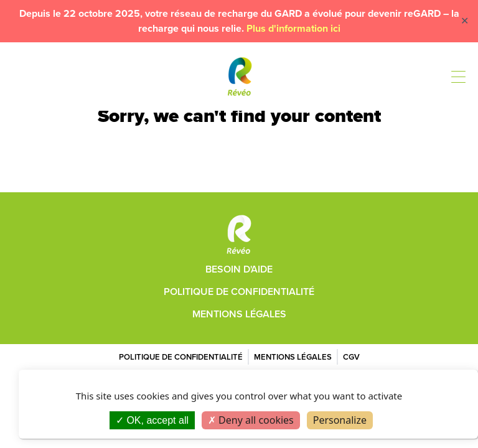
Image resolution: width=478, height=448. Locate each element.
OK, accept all (152, 420)
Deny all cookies (251, 420)
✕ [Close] (465, 21)
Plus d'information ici (293, 28)
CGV (351, 357)
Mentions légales (239, 314)
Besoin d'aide (239, 269)
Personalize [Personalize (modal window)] (340, 420)
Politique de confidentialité (239, 292)
